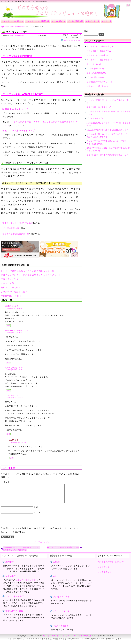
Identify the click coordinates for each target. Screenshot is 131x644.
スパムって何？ (9, 283)
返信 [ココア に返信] (12, 458)
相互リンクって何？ (11, 288)
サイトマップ (104, 571)
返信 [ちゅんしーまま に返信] (8, 391)
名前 (36, 511)
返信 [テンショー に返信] (8, 434)
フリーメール (92, 64)
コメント (5, 482)
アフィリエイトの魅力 (96, 55)
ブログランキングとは (12, 279)
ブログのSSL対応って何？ (14, 292)
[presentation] (20, 524)
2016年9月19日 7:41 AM (18, 442)
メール (37, 516)
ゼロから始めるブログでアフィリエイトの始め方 (67, 639)
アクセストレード (61, 601)
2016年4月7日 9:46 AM (15, 308)
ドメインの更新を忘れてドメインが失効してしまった (28, 271)
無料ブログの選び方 (95, 86)
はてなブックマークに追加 (71, 40)
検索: (86, 31)
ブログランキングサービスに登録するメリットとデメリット (31, 275)
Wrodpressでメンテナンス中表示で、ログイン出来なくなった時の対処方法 (22, 552)
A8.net (56, 566)
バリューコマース (61, 615)
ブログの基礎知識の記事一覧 (16, 234)
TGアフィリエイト (62, 630)
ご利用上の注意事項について (111, 566)
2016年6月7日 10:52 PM (15, 398)
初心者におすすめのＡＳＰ (98, 82)
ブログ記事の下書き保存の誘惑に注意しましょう (107, 155)
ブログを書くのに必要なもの (99, 107)
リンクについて (105, 576)
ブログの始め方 (93, 77)
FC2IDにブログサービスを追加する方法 (63, 551)
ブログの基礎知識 (17, 35)
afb (55, 580)
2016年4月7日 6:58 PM (15, 333)
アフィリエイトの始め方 (97, 51)
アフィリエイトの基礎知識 (98, 46)
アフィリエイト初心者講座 (98, 60)
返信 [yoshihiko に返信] (8, 326)
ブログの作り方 (93, 69)
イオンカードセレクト (26, 584)
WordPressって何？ (11, 296)
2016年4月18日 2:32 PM (15, 370)
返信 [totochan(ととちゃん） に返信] (8, 363)
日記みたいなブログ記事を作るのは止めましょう (107, 130)
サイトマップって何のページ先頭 (18, 223)
